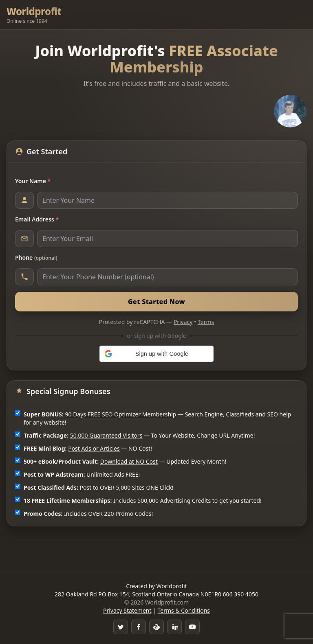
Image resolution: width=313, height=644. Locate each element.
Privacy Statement (127, 610)
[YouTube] (192, 627)
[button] (156, 354)
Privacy (183, 322)
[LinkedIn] (174, 627)
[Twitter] (121, 627)
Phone (36, 257)
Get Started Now (156, 302)
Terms (206, 322)
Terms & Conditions (184, 610)
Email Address (37, 219)
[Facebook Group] (139, 627)
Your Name (33, 181)
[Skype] (156, 627)
